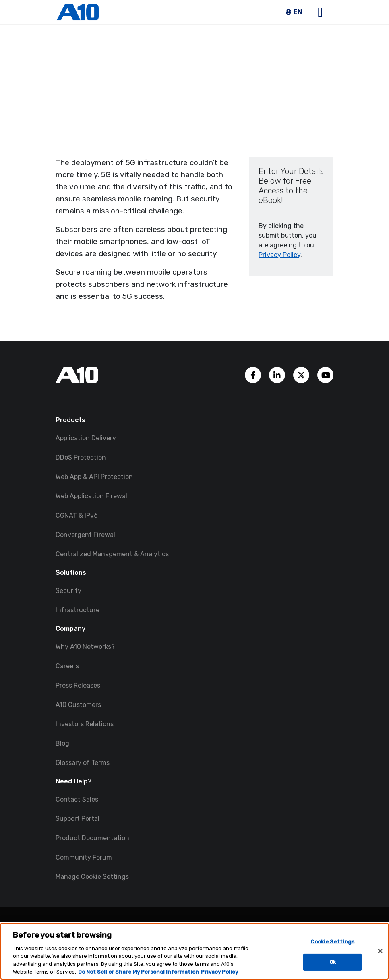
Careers (67, 666)
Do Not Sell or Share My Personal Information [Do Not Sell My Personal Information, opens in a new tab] (139, 972)
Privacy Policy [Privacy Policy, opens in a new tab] (219, 972)
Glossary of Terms (83, 763)
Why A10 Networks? (85, 647)
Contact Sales (77, 799)
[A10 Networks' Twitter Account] (302, 374)
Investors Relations (85, 724)
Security (68, 591)
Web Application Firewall (92, 496)
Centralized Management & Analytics (112, 554)
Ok (333, 962)
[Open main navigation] (320, 12)
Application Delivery (86, 438)
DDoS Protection (81, 457)
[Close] (380, 951)
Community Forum (84, 857)
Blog (62, 743)
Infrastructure (78, 610)
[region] (194, 951)
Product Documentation (92, 838)
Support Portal (78, 819)
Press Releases (78, 685)
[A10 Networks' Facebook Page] (254, 374)
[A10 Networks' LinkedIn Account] (278, 374)
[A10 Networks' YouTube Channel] (325, 374)
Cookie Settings (332, 942)
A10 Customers (78, 705)
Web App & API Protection (94, 477)
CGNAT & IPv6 (77, 515)
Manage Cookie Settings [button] (92, 877)
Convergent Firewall (86, 535)
